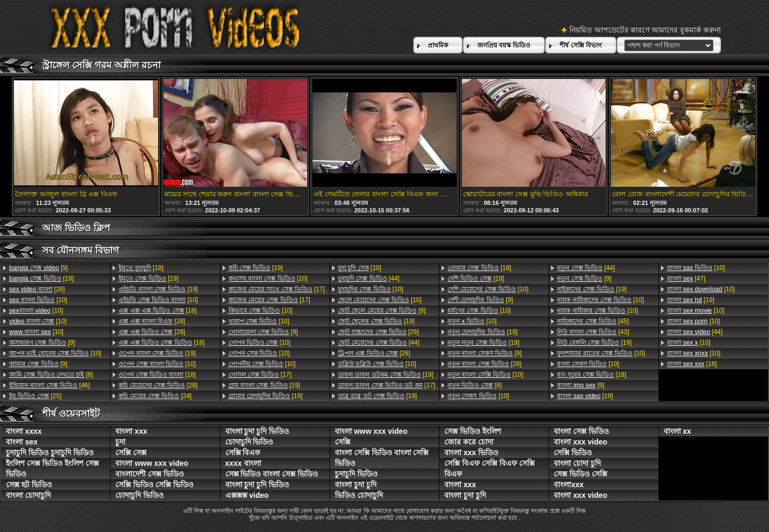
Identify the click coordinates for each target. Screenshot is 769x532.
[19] (41, 279)
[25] (35, 396)
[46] (49, 385)
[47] (686, 279)
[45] (593, 321)
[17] (277, 289)
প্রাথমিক (438, 45)
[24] (155, 396)
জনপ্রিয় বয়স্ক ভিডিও (504, 45)
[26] (378, 332)
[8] (51, 375)
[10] (38, 300)
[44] (369, 279)
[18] (141, 268)
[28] (37, 289)
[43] (593, 332)
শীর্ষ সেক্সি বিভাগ (581, 45)
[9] (38, 268)
